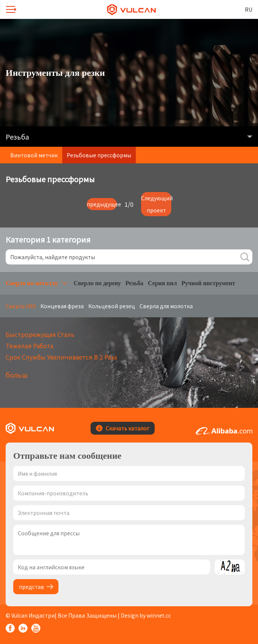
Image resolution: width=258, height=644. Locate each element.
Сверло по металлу (32, 283)
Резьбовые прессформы (99, 155)
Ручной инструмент (208, 283)
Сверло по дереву (97, 283)
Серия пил (162, 283)
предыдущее (102, 204)
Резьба (134, 283)
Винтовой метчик (34, 155)
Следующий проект (156, 204)
